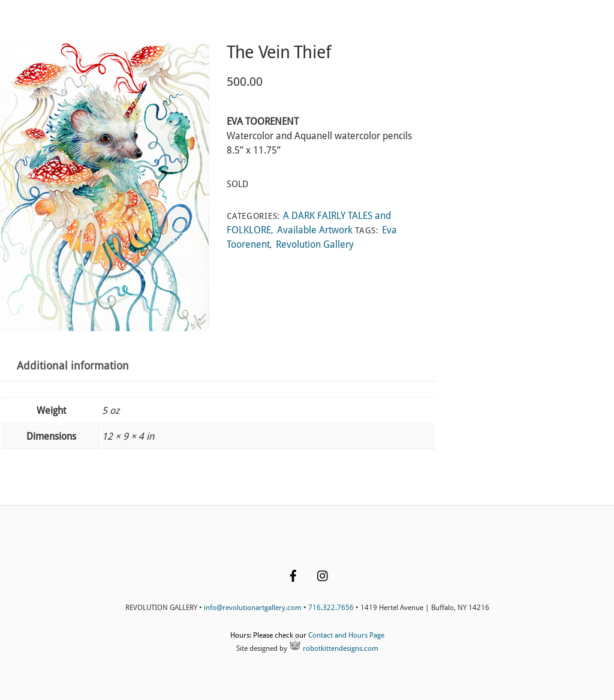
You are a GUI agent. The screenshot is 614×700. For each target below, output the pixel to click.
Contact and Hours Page (346, 635)
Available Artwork (315, 230)
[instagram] (323, 575)
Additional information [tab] (73, 366)
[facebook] (293, 575)
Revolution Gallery (315, 244)
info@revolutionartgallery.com (253, 608)
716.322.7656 (331, 608)
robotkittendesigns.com (334, 648)
